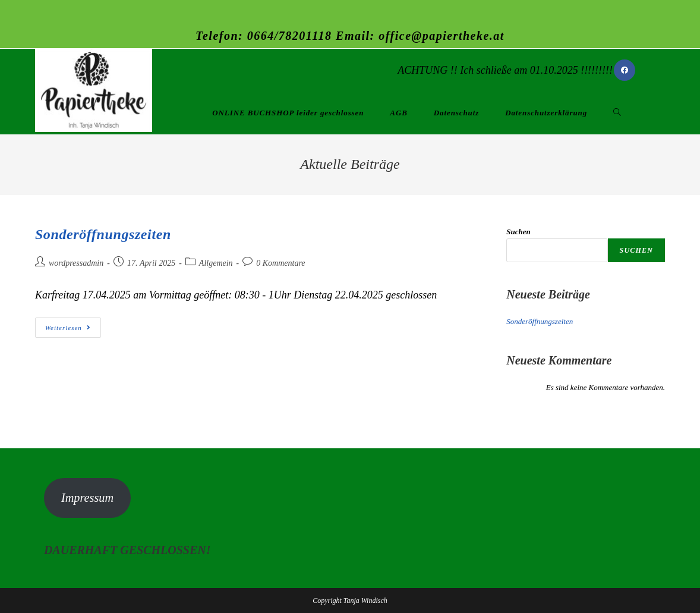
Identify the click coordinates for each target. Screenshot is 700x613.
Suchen (518, 232)
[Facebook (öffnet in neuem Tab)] (625, 70)
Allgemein (216, 263)
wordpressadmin (76, 263)
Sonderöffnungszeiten (103, 234)
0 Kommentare (280, 263)
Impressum (87, 498)
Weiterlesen (73, 327)
